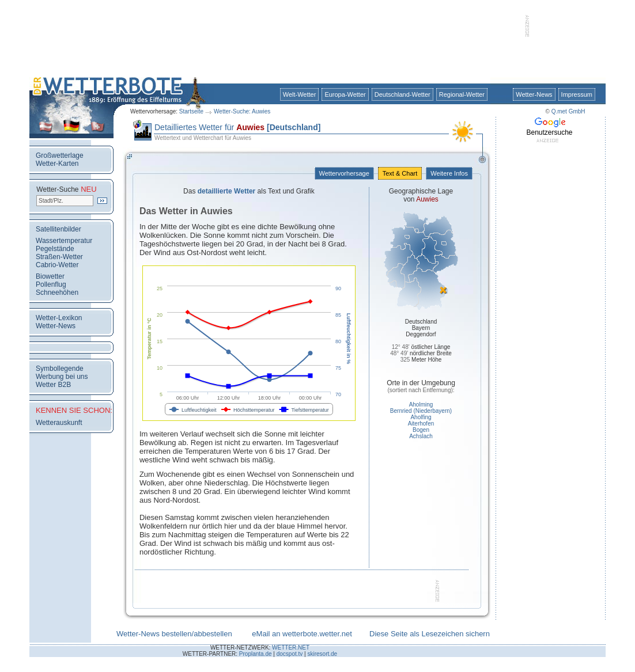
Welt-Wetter (300, 94)
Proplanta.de (256, 654)
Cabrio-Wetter (57, 265)
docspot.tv (290, 654)
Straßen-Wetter (59, 257)
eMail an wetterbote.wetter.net (302, 634)
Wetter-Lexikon (59, 318)
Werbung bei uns (62, 377)
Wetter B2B (53, 385)
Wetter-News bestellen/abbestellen (174, 634)
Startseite (191, 111)
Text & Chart (400, 173)
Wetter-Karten (57, 164)
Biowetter (50, 276)
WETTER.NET (291, 648)
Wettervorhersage (344, 173)
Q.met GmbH (568, 111)
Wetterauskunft (59, 423)
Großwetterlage (60, 155)
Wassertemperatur (64, 241)
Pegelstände (55, 249)
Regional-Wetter (462, 94)
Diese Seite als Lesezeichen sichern (430, 634)
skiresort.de (322, 654)
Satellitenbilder (58, 229)
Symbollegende (60, 369)
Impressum (577, 94)
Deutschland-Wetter (402, 94)
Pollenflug (51, 284)
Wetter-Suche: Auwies (242, 111)
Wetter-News (534, 94)
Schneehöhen (57, 293)
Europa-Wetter (345, 94)
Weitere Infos (449, 173)
